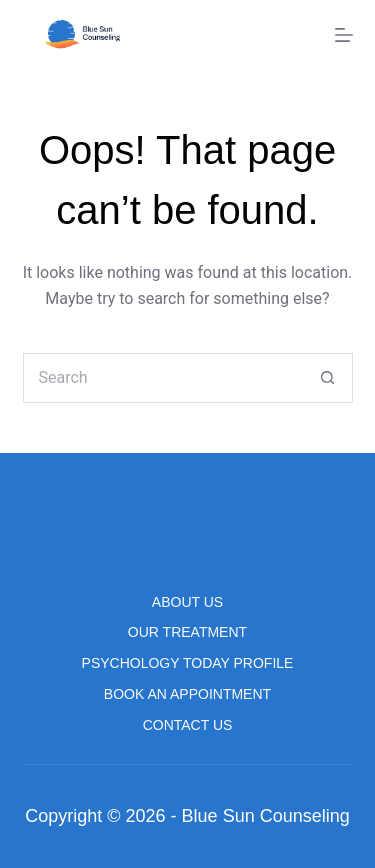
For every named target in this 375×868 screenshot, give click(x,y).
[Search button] (328, 378)
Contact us (188, 725)
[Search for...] (163, 378)
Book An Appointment (187, 694)
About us (187, 602)
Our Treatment (187, 632)
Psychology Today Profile (188, 663)
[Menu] (344, 35)
